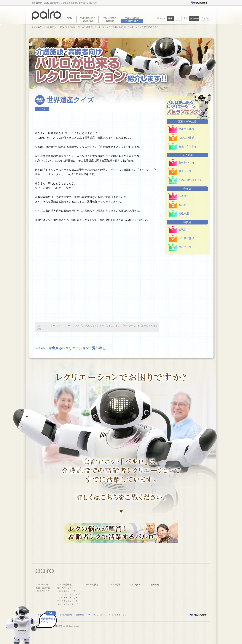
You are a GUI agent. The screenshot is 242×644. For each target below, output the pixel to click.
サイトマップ (121, 615)
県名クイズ (185, 171)
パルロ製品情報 (64, 585)
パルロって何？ (43, 585)
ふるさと (184, 196)
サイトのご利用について (99, 615)
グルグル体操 (186, 129)
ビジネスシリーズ (65, 588)
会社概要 (80, 615)
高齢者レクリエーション (97, 27)
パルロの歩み (92, 585)
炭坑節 (182, 230)
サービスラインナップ (67, 604)
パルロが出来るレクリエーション (126, 27)
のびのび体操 (186, 138)
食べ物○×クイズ (188, 162)
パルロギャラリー (44, 591)
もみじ (182, 205)
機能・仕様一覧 (43, 588)
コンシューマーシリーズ (68, 598)
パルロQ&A (135, 585)
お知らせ (155, 585)
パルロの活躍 (114, 585)
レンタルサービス (67, 591)
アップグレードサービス (70, 594)
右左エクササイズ (189, 146)
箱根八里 (184, 213)
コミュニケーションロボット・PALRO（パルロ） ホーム (58, 27)
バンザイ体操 (186, 238)
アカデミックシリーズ (67, 601)
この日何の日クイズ (190, 180)
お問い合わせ (66, 615)
